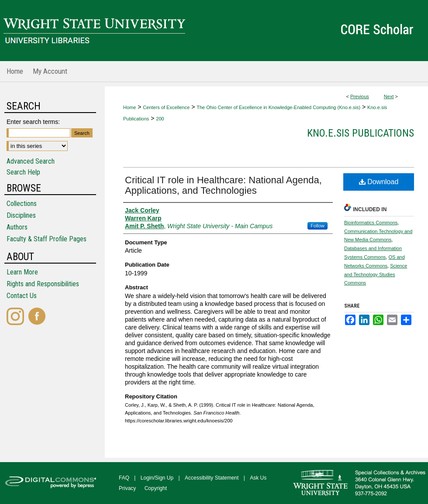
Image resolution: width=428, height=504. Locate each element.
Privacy (127, 488)
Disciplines (21, 215)
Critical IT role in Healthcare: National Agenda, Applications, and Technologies (223, 185)
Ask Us (258, 478)
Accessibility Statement (212, 478)
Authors (17, 227)
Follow (318, 226)
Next (389, 96)
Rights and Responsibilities (43, 284)
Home (129, 107)
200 (160, 119)
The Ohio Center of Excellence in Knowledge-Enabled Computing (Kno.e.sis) (278, 107)
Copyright (156, 488)
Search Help (23, 172)
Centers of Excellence (166, 107)
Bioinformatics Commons (371, 223)
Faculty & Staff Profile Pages (47, 239)
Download (379, 182)
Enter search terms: (33, 122)
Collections (22, 204)
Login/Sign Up (157, 478)
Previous (360, 96)
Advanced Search (31, 161)
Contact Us (22, 296)
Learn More (22, 272)
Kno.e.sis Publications (361, 133)
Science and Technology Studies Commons (376, 274)
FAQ (124, 478)
